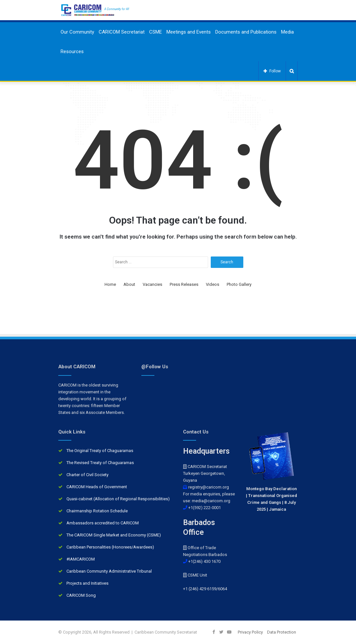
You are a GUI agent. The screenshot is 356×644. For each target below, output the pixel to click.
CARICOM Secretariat (122, 32)
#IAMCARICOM (81, 559)
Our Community (77, 32)
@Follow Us (155, 367)
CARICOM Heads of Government (97, 487)
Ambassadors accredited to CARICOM (103, 523)
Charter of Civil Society (87, 475)
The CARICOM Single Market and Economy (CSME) (114, 535)
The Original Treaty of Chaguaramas (100, 451)
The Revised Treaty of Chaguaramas (100, 463)
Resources (72, 51)
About (129, 284)
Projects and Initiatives (87, 583)
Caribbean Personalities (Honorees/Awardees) (110, 547)
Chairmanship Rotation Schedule (97, 511)
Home (110, 284)
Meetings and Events (189, 32)
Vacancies (152, 284)
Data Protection (282, 632)
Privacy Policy (250, 632)
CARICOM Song (81, 595)
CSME (156, 32)
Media (287, 32)
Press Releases (184, 284)
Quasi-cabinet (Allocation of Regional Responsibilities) (118, 499)
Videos (213, 284)
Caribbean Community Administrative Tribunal (109, 571)
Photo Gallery (239, 284)
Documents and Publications (246, 32)
